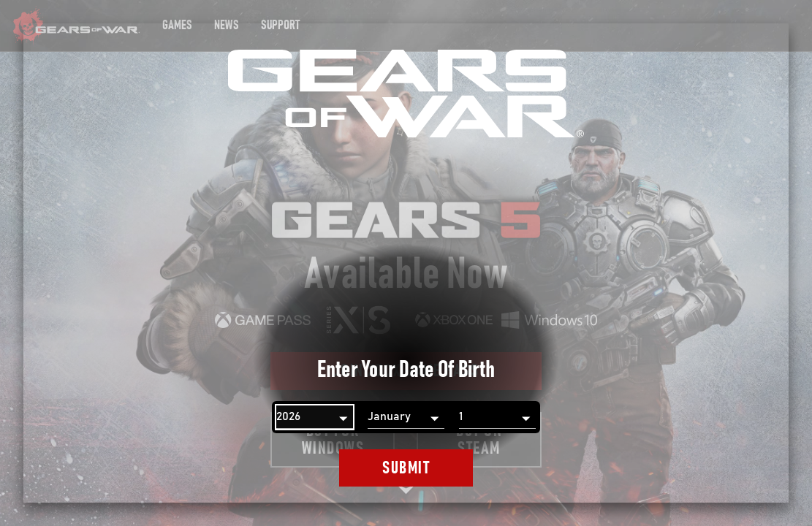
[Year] (315, 417)
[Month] (406, 417)
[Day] (497, 417)
